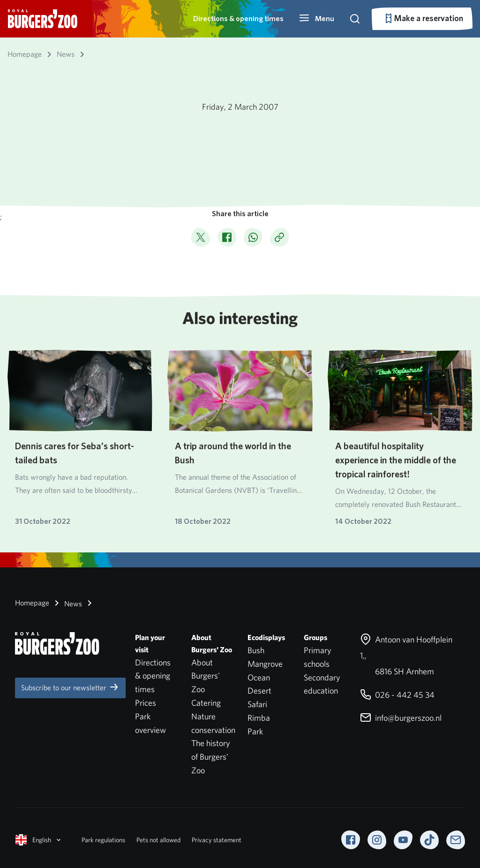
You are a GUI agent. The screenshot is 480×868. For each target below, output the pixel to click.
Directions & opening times (238, 19)
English (39, 840)
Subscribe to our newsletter (70, 687)
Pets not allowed (158, 840)
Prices (146, 703)
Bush (256, 650)
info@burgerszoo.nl (401, 718)
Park (255, 731)
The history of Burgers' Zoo (211, 757)
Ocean (259, 677)
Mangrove (265, 664)
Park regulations (103, 840)
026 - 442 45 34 (397, 695)
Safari (257, 704)
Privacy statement (217, 840)
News (67, 603)
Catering (206, 703)
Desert (259, 691)
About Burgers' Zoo (206, 676)
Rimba (259, 718)
